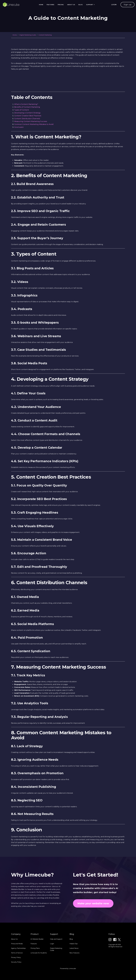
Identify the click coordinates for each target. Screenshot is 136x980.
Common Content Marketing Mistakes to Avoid (34, 124)
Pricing (61, 5)
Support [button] (90, 5)
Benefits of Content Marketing (27, 107)
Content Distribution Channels (27, 119)
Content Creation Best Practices (28, 116)
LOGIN (114, 5)
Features (50, 5)
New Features (74, 972)
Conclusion (19, 127)
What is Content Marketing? (26, 104)
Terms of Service (17, 972)
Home (41, 5)
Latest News (74, 967)
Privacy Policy (16, 976)
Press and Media (17, 963)
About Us (71, 5)
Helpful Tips (74, 963)
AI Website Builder (37, 958)
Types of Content (22, 110)
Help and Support (56, 958)
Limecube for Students (39, 972)
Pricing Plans (35, 967)
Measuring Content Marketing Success (31, 121)
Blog (81, 5)
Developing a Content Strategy (27, 113)
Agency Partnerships (18, 967)
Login (52, 963)
